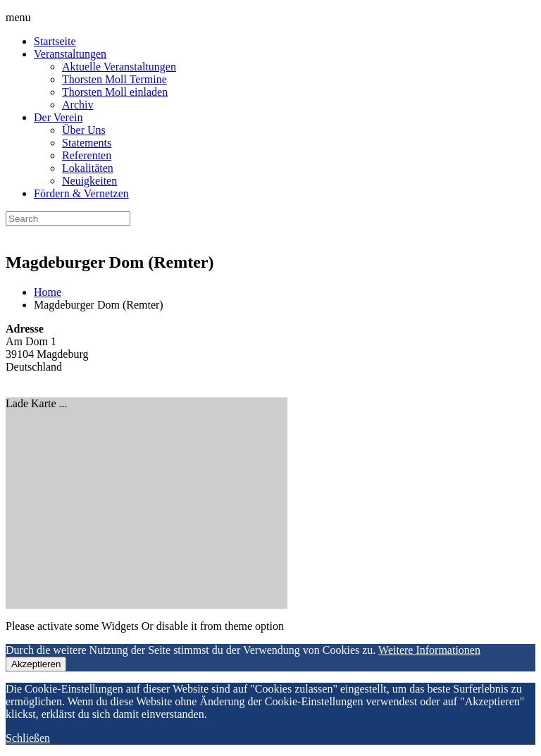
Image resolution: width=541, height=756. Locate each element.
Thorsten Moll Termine (114, 79)
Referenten (87, 155)
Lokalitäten (88, 168)
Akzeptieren (36, 664)
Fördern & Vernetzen (81, 193)
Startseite (55, 41)
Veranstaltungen (70, 54)
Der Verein (58, 117)
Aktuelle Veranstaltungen (119, 67)
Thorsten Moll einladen (115, 92)
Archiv (77, 105)
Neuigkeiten (89, 181)
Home (48, 292)
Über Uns (84, 130)
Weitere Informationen (429, 650)
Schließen (28, 738)
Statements (87, 143)
